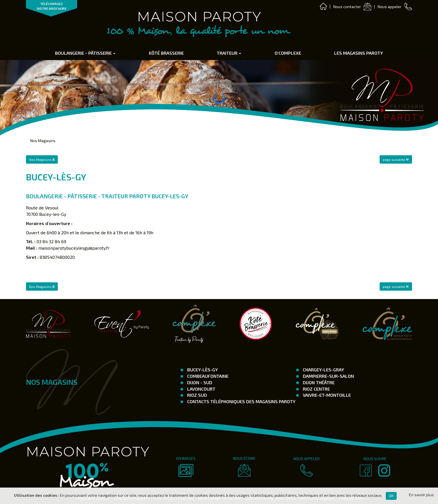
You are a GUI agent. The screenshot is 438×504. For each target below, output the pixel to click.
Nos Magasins (43, 141)
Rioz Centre (316, 389)
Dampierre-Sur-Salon (328, 376)
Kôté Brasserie (166, 53)
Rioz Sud (197, 395)
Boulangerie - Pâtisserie (85, 53)
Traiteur (229, 53)
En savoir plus (421, 495)
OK (391, 496)
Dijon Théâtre (318, 382)
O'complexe (288, 53)
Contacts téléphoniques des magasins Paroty (241, 401)
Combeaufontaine (207, 376)
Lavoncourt (201, 389)
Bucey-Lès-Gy (202, 370)
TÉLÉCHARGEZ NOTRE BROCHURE (52, 6)
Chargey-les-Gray (323, 370)
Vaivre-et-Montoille (326, 395)
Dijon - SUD (199, 382)
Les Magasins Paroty (359, 53)
